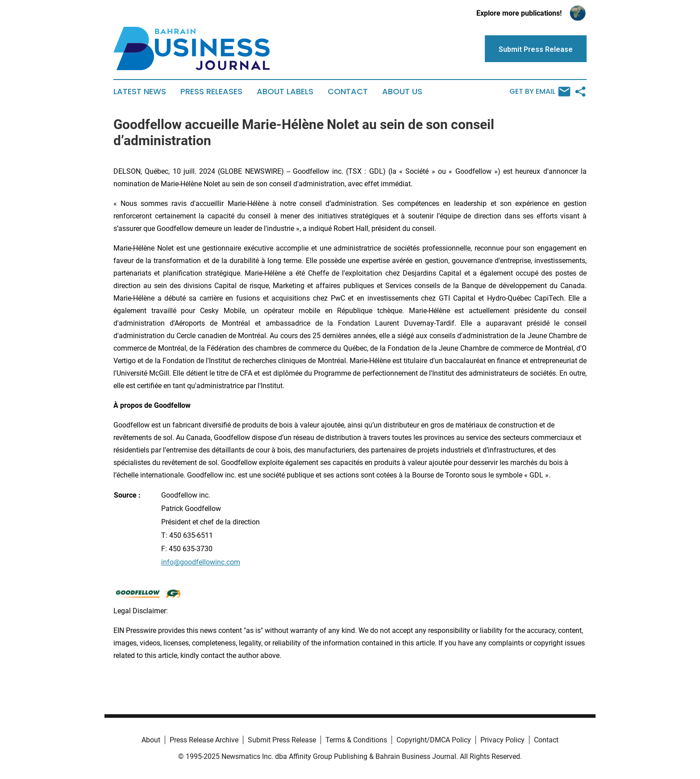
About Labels (285, 92)
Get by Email (540, 92)
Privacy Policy (502, 740)
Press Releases (211, 92)
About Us (402, 92)
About (151, 740)
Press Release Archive (204, 740)
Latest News (140, 92)
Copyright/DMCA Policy (434, 740)
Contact (348, 92)
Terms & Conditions (356, 740)
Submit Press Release (282, 740)
